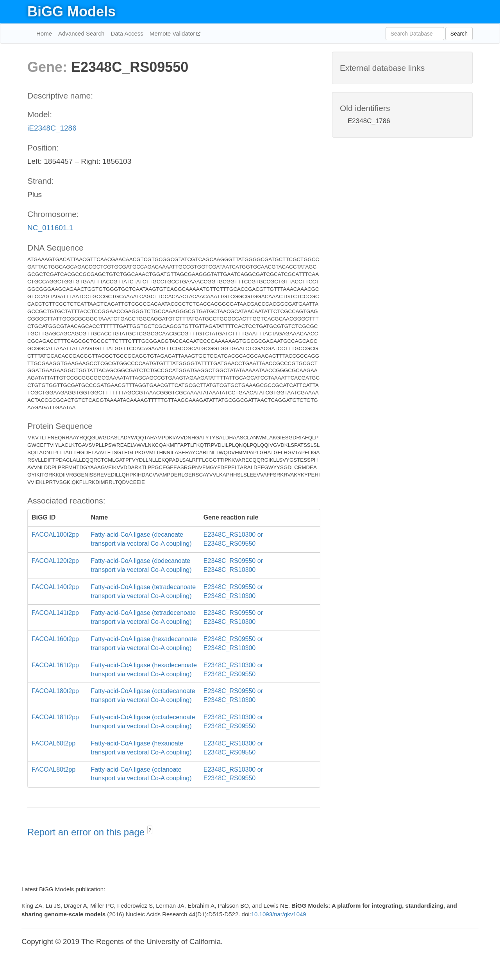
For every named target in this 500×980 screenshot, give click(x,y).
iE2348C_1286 (52, 128)
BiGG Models (71, 12)
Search (459, 34)
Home (44, 33)
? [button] (150, 830)
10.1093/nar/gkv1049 (279, 914)
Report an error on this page (87, 832)
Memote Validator (173, 33)
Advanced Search (81, 33)
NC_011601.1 (50, 228)
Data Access (127, 33)
